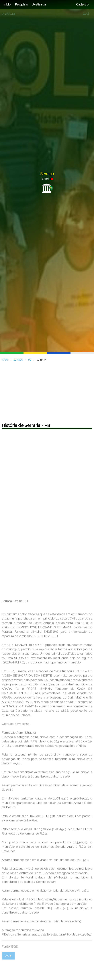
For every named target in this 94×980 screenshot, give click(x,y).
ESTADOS (18, 360)
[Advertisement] (47, 390)
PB (30, 360)
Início (7, 4)
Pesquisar (21, 4)
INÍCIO (5, 360)
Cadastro (82, 4)
